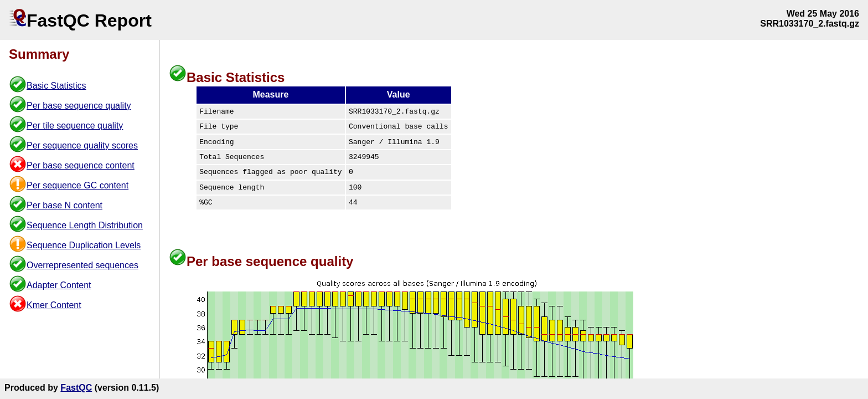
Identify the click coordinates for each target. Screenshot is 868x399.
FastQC (76, 388)
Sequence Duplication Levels (84, 245)
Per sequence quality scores (82, 145)
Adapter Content (59, 285)
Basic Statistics (56, 86)
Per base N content (64, 205)
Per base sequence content (81, 165)
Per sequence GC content (77, 185)
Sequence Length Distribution (85, 225)
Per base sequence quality (79, 106)
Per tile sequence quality (75, 126)
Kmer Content (54, 305)
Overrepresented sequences (82, 265)
